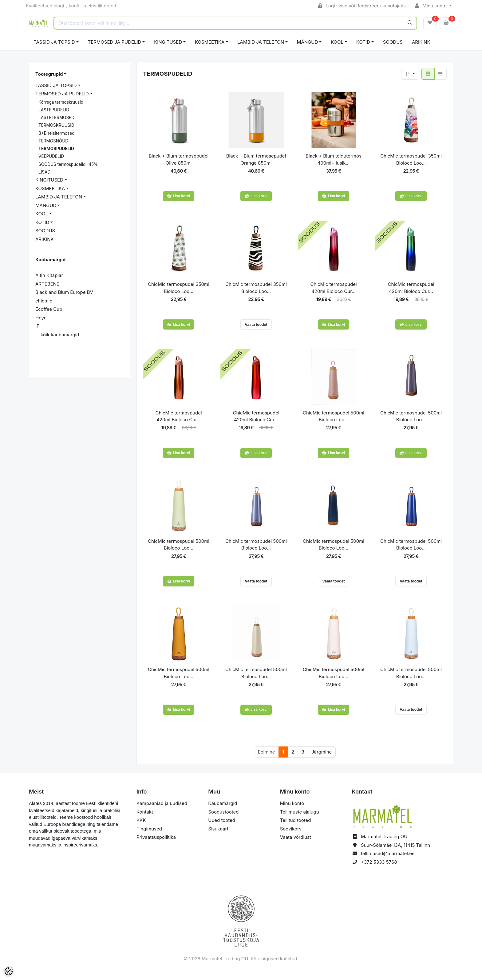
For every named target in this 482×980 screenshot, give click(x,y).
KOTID (363, 42)
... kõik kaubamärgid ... (60, 335)
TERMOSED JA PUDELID (115, 42)
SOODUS (393, 42)
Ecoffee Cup (49, 309)
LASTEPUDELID (54, 110)
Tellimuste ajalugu (300, 812)
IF (37, 326)
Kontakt (145, 812)
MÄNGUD (307, 42)
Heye (41, 318)
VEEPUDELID (51, 156)
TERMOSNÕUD (53, 141)
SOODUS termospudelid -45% (68, 164)
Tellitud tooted (296, 820)
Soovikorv (291, 829)
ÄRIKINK (421, 42)
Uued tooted (222, 820)
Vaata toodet (256, 324)
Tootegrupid (49, 74)
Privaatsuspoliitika (156, 837)
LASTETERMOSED (56, 118)
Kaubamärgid (223, 803)
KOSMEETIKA (210, 42)
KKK (141, 820)
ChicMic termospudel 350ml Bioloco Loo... (411, 159)
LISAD (44, 172)
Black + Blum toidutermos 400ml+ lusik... (334, 159)
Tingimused (149, 829)
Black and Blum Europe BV (64, 292)
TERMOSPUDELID (56, 149)
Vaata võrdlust (296, 837)
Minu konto (432, 6)
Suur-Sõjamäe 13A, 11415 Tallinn (395, 845)
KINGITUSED (168, 42)
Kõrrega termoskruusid (61, 102)
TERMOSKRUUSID (56, 125)
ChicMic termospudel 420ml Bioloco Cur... (333, 288)
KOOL (337, 42)
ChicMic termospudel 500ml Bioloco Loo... (334, 416)
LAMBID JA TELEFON (261, 42)
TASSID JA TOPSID (54, 42)
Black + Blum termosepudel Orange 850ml (256, 159)
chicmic (44, 301)
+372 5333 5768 (379, 862)
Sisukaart (218, 829)
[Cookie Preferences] (9, 971)
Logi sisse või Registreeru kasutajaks (362, 6)
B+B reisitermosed (56, 133)
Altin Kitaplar (49, 275)
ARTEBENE (47, 284)
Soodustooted (223, 812)
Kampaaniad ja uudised (162, 803)
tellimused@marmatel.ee (388, 853)
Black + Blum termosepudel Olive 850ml (179, 159)
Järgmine (322, 752)
